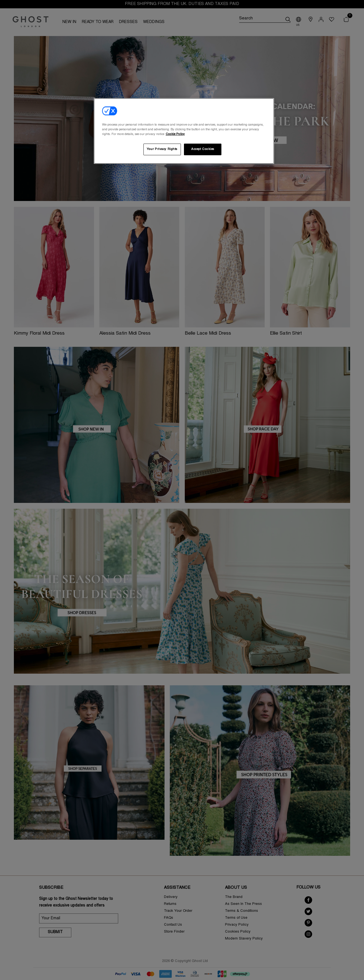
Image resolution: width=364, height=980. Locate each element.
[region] (184, 131)
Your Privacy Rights (162, 149)
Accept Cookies (203, 149)
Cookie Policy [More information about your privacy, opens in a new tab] (175, 134)
